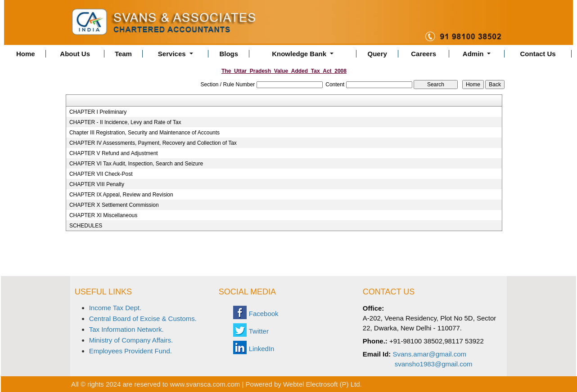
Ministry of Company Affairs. (131, 340)
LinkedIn (262, 349)
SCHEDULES (86, 226)
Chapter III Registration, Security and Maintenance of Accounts (144, 133)
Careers (424, 54)
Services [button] (173, 54)
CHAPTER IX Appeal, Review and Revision (121, 195)
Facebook (264, 314)
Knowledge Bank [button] (300, 54)
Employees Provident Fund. (131, 351)
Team (123, 54)
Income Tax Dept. (115, 308)
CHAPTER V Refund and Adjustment (114, 153)
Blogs (229, 54)
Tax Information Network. (126, 329)
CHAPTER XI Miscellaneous (103, 215)
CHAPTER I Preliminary (98, 112)
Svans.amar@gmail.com (430, 354)
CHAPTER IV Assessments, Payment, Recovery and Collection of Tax (153, 143)
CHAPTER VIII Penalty (97, 184)
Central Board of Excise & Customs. (143, 318)
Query (377, 54)
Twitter (259, 331)
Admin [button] (474, 54)
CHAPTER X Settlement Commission (114, 205)
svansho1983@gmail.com (434, 364)
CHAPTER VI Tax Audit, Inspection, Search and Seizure (136, 164)
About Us (75, 54)
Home (26, 54)
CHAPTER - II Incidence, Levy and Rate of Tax (125, 122)
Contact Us (538, 54)
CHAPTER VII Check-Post (101, 174)
